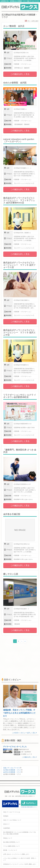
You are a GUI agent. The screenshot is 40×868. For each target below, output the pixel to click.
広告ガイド (6, 824)
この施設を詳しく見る (20, 74)
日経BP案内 (7, 828)
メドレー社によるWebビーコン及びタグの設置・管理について (20, 859)
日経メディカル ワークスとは (12, 812)
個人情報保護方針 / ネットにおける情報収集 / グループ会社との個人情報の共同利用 (19, 833)
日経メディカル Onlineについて (12, 820)
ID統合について (8, 838)
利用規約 (6, 816)
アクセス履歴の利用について (11, 846)
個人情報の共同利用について (11, 842)
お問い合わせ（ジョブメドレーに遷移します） (17, 854)
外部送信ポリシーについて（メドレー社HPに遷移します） (20, 864)
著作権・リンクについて (10, 850)
